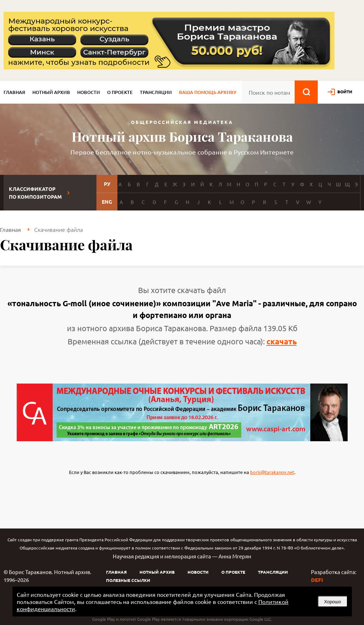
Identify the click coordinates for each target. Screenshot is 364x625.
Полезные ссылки (128, 580)
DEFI (317, 580)
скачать (282, 341)
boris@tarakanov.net (272, 472)
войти (345, 92)
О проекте (120, 92)
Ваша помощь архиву (208, 92)
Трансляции (156, 92)
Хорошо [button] (333, 602)
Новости (89, 92)
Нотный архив (51, 92)
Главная (14, 92)
